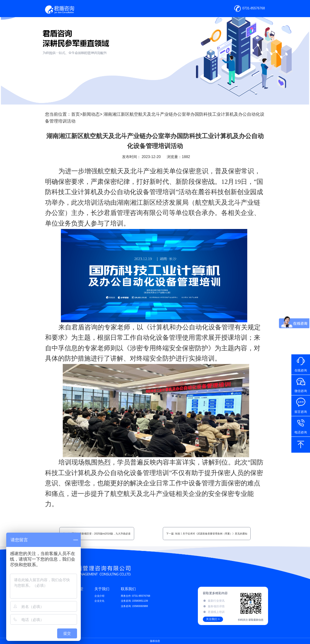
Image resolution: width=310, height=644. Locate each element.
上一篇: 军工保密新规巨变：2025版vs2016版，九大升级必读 (97, 534)
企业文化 (99, 601)
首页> (77, 114)
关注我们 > (213, 619)
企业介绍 (99, 596)
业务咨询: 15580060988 (134, 606)
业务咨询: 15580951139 (134, 601)
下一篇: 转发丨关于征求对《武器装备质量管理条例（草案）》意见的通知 (207, 534)
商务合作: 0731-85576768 (136, 596)
